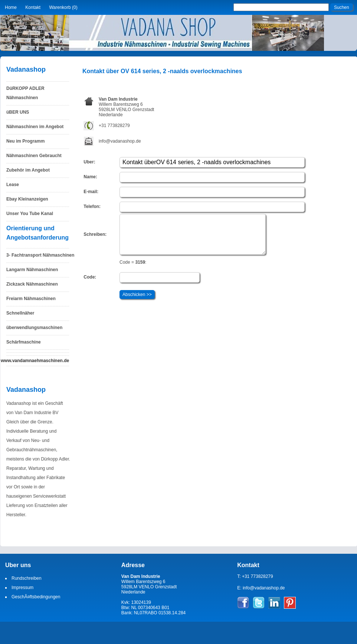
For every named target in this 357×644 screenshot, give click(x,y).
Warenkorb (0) (63, 7)
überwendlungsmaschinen (34, 328)
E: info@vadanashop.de (261, 588)
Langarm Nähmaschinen (32, 270)
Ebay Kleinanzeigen (27, 199)
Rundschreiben (27, 578)
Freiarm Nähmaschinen (31, 299)
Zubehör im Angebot (28, 170)
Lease (13, 185)
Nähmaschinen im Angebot (35, 127)
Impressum (22, 588)
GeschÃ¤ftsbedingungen (36, 597)
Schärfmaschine (24, 342)
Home (11, 7)
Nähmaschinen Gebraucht (34, 156)
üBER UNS (18, 112)
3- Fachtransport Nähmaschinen (40, 255)
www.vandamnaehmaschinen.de (35, 361)
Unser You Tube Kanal (30, 214)
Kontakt (33, 7)
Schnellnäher (20, 313)
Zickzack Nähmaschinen (32, 284)
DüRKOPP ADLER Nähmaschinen (25, 93)
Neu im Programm (25, 141)
